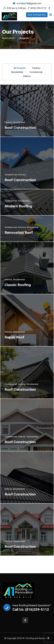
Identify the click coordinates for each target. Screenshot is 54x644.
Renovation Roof (19, 233)
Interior (27, 76)
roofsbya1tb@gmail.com (29, 3)
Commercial (36, 72)
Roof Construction (20, 128)
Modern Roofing (18, 206)
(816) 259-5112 (39, 8)
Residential (17, 72)
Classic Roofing (18, 285)
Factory (36, 68)
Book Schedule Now (37, 15)
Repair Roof (14, 337)
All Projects (20, 68)
